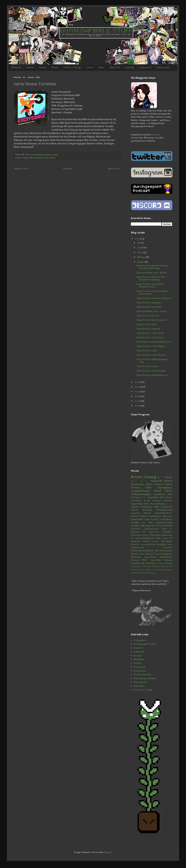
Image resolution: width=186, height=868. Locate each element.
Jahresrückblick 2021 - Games (152, 312)
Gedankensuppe (141, 494)
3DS (162, 498)
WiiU (151, 523)
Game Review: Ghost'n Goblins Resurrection (152, 293)
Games (30, 68)
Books (101, 68)
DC (171, 538)
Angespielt (168, 563)
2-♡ (144, 498)
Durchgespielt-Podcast (145, 644)
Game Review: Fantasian (148, 303)
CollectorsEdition (159, 570)
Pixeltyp (138, 663)
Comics (90, 68)
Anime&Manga (140, 491)
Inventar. (156, 135)
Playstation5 (150, 573)
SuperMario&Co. (164, 513)
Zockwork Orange (143, 690)
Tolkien (144, 516)
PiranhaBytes (166, 554)
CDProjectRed (155, 535)
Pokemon (136, 498)
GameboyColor (137, 548)
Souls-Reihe (156, 560)
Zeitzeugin (139, 686)
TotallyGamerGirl (143, 675)
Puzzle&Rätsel (158, 504)
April (140, 248)
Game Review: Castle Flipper (151, 346)
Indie (147, 520)
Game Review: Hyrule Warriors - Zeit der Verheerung (153, 267)
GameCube (136, 541)
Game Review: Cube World (150, 333)
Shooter (168, 501)
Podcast (135, 507)
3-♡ (145, 481)
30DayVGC (167, 507)
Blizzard (135, 560)
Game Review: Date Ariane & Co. (153, 320)
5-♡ (161, 477)
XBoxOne (135, 545)
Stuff (164, 529)
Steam (169, 477)
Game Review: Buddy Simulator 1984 (152, 361)
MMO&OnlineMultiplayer (142, 551)
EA (144, 523)
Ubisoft (135, 510)
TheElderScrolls (164, 510)
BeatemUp (161, 545)
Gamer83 (138, 648)
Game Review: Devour (148, 316)
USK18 (157, 491)
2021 (137, 382)
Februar (141, 257)
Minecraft (165, 567)
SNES (158, 538)
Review (47, 158)
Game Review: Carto (147, 351)
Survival (135, 516)
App (164, 516)
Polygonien (139, 667)
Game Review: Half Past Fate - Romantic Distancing (151, 279)
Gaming (25, 158)
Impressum (145, 68)
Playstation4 (165, 488)
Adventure (137, 484)
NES (32, 158)
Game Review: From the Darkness (154, 298)
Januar (141, 262)
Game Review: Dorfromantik (151, 371)
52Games (157, 501)
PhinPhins (139, 660)
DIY (144, 532)
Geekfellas (147, 567)
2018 (137, 397)
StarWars (135, 570)
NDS (157, 507)
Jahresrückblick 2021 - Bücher (152, 273)
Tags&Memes (150, 557)
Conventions (166, 520)
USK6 (149, 488)
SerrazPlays (140, 671)
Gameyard (139, 652)
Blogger (108, 852)
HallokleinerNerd (138, 573)
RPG (170, 494)
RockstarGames (138, 554)
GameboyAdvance (151, 529)
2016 (137, 406)
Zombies (135, 526)
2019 (137, 392)
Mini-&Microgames (164, 551)
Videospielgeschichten (145, 679)
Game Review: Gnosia (147, 367)
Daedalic (135, 523)
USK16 (168, 491)
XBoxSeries (151, 563)
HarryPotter (136, 535)
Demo (170, 545)
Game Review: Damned (148, 329)
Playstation (136, 557)
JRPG (146, 504)
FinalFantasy (155, 516)
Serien (55, 68)
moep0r (138, 656)
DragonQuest (136, 567)
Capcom (135, 513)
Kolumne (156, 567)
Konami (164, 535)
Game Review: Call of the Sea (151, 355)
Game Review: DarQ (147, 325)
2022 (137, 239)
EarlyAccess (154, 532)
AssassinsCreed (148, 545)
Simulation (159, 494)
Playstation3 (146, 507)
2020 (137, 387)
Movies (43, 68)
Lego (143, 563)
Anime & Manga (72, 68)
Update (148, 570)
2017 (137, 401)
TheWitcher (136, 529)
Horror (159, 484)
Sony (170, 516)
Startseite (16, 68)
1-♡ (169, 504)
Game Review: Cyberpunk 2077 (152, 375)
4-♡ (135, 481)
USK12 (168, 484)
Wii (132, 538)
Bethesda (147, 510)
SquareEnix (137, 504)
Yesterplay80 (140, 682)
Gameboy (146, 541)
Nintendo (39, 158)
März (140, 253)
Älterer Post (113, 169)
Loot (157, 554)
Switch (168, 481)
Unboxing (145, 526)
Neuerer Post (21, 169)
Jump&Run (153, 498)
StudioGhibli (137, 520)
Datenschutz (163, 68)
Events (154, 520)
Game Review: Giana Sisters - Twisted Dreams (151, 286)
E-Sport (169, 570)
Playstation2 (167, 541)
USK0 (53, 158)
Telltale (142, 570)
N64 (170, 535)
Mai (139, 243)
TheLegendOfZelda (164, 526)
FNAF (144, 560)
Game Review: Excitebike (149, 307)
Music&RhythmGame (145, 538)
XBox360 (168, 560)
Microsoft (150, 554)
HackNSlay (167, 532)
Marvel (147, 513)
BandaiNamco (166, 557)
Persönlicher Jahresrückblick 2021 (154, 342)
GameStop (135, 563)
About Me (115, 68)
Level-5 (156, 541)
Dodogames (140, 640)
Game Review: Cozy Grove (150, 338)
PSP (171, 567)
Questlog (129, 68)
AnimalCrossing (164, 523)
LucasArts (168, 548)
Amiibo (160, 563)
